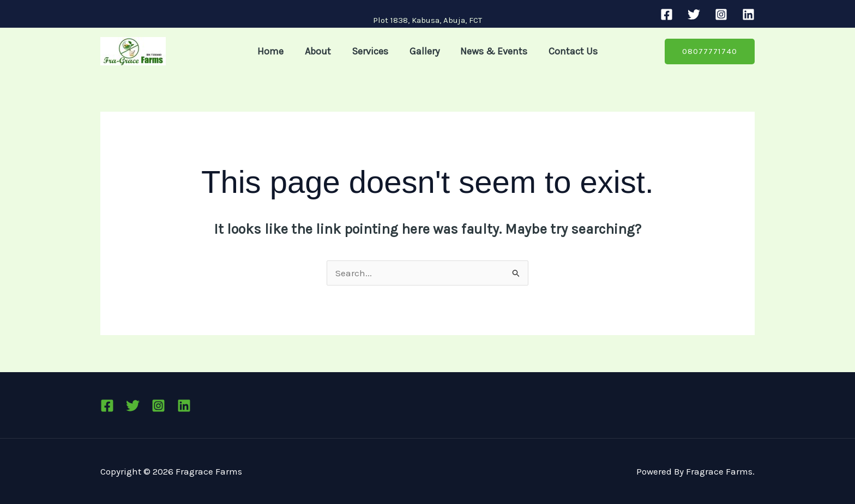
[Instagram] (721, 14)
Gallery (424, 51)
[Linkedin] (748, 14)
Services (371, 51)
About (320, 51)
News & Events (492, 51)
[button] (710, 51)
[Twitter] (694, 14)
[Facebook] (667, 14)
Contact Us (570, 51)
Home (274, 51)
